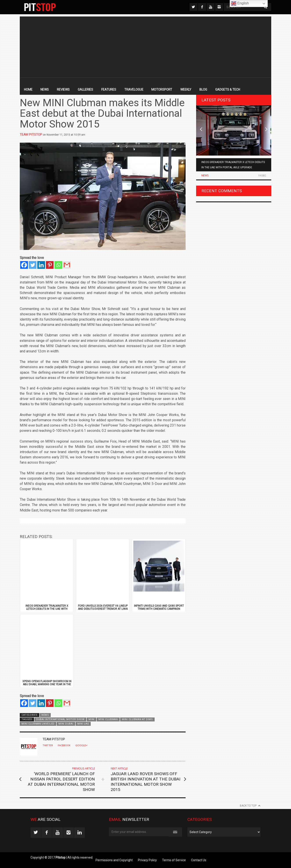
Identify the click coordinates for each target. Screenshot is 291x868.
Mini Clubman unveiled (38, 724)
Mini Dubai (66, 724)
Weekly (186, 90)
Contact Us (199, 860)
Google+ (81, 745)
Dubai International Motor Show (60, 719)
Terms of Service (174, 860)
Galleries (85, 90)
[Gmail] (67, 265)
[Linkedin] (41, 265)
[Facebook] (24, 265)
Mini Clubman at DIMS (137, 719)
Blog (203, 90)
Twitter (48, 745)
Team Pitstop (31, 135)
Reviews (63, 90)
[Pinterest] (50, 265)
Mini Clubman (108, 719)
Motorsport (162, 90)
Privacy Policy (147, 860)
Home (28, 90)
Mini (91, 719)
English (240, 4)
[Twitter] (33, 265)
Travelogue (134, 90)
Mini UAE (83, 724)
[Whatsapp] (58, 265)
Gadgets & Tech (228, 90)
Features (109, 90)
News (45, 90)
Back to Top (248, 806)
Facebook (64, 745)
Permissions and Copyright (114, 860)
